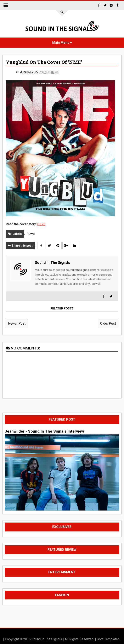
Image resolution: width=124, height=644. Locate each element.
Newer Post (17, 323)
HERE (41, 224)
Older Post (108, 323)
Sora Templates (108, 639)
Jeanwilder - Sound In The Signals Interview (44, 431)
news (31, 234)
